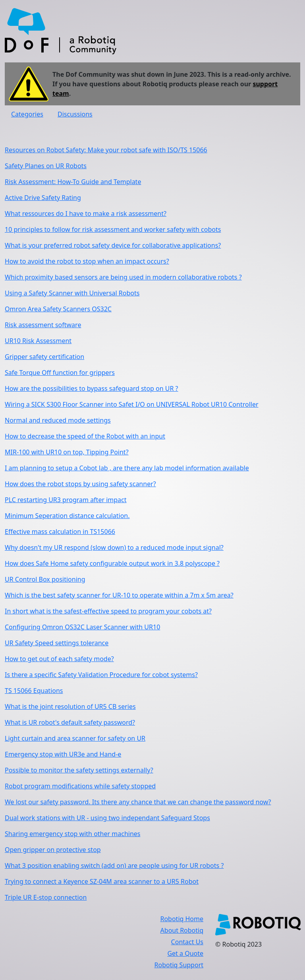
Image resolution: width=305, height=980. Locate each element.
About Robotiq (182, 930)
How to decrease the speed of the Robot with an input (85, 436)
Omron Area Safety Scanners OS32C (58, 309)
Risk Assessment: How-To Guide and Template (73, 182)
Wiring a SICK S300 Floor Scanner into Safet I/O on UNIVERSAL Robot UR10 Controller (132, 404)
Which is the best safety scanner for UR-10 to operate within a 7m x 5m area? (119, 595)
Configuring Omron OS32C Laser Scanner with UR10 (82, 627)
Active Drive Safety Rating (43, 198)
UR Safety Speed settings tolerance (57, 643)
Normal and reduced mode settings (58, 420)
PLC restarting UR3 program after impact (66, 500)
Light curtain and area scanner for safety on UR (75, 738)
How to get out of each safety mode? (59, 659)
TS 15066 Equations (34, 691)
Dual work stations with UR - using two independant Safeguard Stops (107, 818)
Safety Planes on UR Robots (46, 166)
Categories (27, 114)
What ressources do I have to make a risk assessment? (86, 213)
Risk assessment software (43, 325)
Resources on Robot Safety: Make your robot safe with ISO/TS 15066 (106, 150)
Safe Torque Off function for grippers (60, 373)
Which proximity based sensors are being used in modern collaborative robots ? (123, 277)
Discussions (75, 114)
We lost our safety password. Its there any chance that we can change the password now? (138, 802)
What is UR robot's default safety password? (70, 722)
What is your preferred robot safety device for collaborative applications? (113, 245)
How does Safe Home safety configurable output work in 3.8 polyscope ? (112, 563)
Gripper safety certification (44, 357)
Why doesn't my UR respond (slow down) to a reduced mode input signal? (114, 547)
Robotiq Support (179, 965)
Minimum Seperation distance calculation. (67, 516)
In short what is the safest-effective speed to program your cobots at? (108, 611)
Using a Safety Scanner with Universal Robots (72, 293)
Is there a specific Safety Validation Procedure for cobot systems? (101, 675)
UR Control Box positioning (45, 579)
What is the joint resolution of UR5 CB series (70, 706)
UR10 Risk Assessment (38, 341)
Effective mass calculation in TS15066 (60, 532)
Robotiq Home (182, 919)
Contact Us (187, 942)
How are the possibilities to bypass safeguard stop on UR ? (92, 388)
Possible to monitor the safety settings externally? (79, 770)
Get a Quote (185, 953)
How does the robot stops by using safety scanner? (80, 484)
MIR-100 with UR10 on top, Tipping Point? (67, 452)
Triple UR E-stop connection (46, 897)
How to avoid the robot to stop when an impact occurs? (87, 261)
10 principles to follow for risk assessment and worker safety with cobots (113, 229)
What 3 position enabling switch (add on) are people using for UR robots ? (114, 866)
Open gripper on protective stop (53, 850)
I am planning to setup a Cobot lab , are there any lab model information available (127, 468)
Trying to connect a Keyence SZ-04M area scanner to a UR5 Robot (102, 881)
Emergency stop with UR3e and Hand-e (63, 754)
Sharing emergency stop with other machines (72, 834)
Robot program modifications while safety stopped (80, 786)
